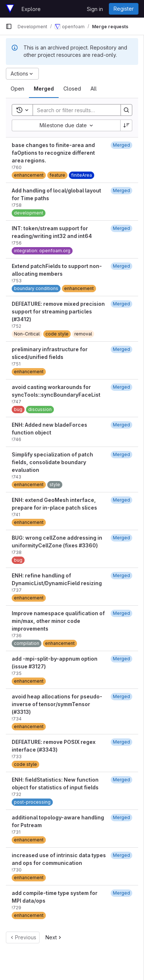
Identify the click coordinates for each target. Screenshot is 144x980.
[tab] (17, 89)
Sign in (95, 9)
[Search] (81, 110)
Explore (31, 9)
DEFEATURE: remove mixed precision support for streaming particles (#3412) (58, 311)
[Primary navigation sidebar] (9, 26)
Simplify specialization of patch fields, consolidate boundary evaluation (52, 462)
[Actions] (22, 74)
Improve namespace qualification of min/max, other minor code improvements (58, 621)
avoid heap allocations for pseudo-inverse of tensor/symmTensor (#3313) (57, 704)
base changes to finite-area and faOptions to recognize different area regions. (53, 153)
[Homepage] (10, 9)
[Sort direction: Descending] (126, 125)
